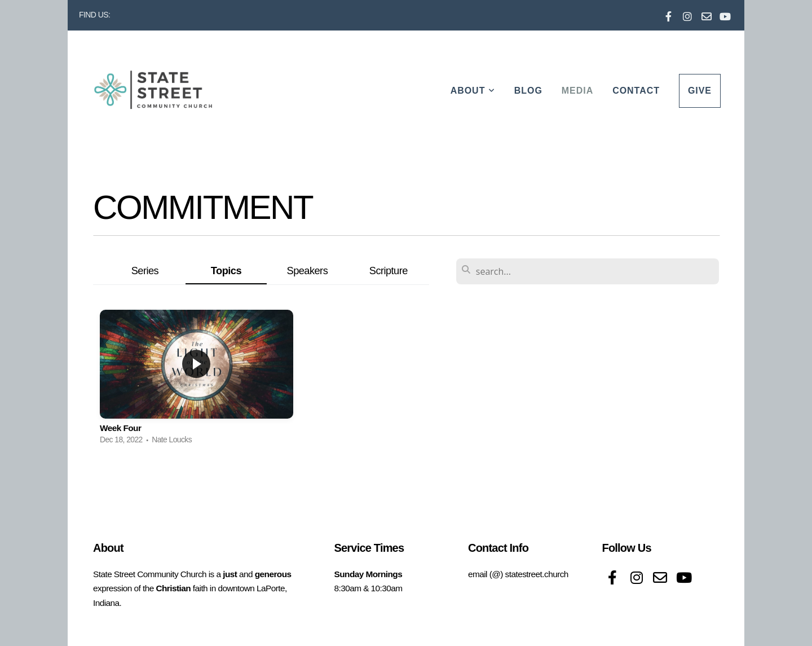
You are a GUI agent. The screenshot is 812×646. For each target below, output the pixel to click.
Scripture (389, 271)
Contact (636, 91)
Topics (226, 271)
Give (700, 91)
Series (145, 271)
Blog (528, 91)
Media (577, 91)
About (473, 91)
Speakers (308, 271)
